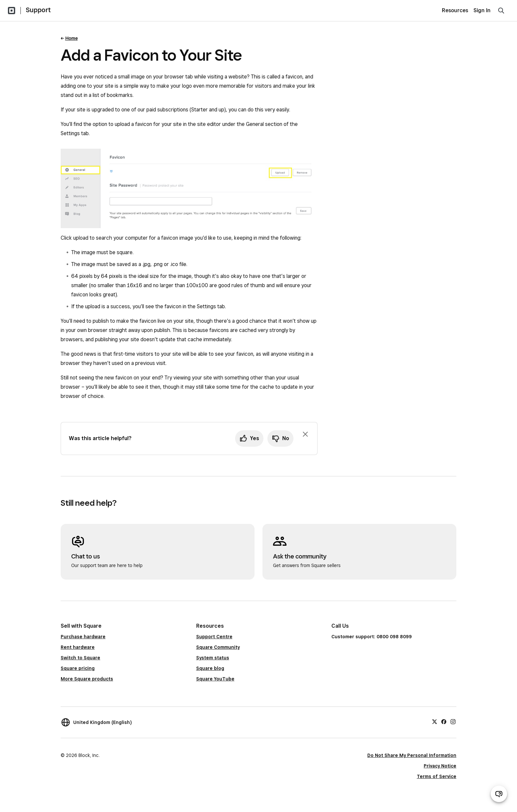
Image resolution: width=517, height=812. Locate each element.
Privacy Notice (440, 766)
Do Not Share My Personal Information (412, 755)
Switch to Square (80, 658)
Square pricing (78, 668)
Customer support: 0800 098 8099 (372, 637)
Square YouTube (215, 679)
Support (38, 10)
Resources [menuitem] (455, 10)
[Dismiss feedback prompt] (305, 434)
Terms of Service (437, 776)
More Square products (87, 679)
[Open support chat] (499, 794)
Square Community (218, 647)
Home (72, 38)
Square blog (210, 668)
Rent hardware (78, 647)
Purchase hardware (83, 637)
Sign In (482, 10)
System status (213, 658)
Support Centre (214, 637)
